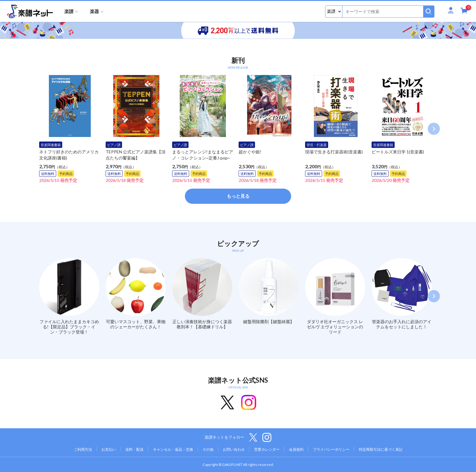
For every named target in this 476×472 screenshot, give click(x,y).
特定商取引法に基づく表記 (381, 449)
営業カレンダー (267, 449)
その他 (208, 449)
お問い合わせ (234, 449)
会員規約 (296, 449)
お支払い (109, 449)
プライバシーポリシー (331, 449)
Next (434, 129)
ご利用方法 (83, 449)
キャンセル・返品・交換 (173, 449)
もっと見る (238, 196)
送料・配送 (134, 449)
